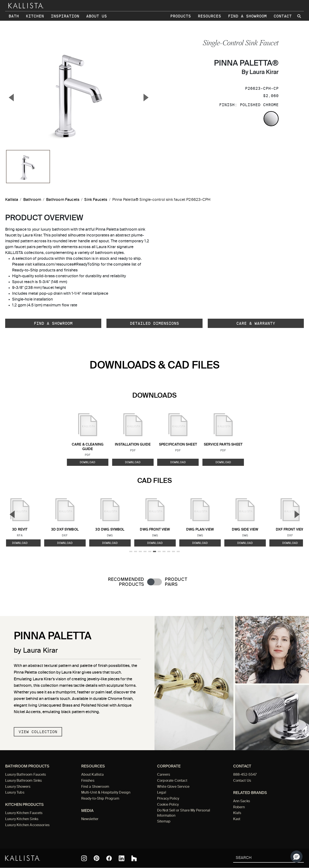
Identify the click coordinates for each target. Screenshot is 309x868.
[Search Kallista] (262, 858)
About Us (97, 16)
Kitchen (35, 16)
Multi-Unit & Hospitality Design (106, 793)
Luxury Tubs (15, 793)
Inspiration (65, 16)
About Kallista (92, 775)
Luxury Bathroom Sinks (23, 781)
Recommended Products (126, 582)
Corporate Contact (172, 781)
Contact (283, 16)
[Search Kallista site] (300, 16)
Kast (237, 819)
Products (181, 16)
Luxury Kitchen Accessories (27, 825)
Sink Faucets (96, 200)
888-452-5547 (245, 775)
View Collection (38, 732)
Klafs (237, 813)
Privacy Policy (168, 799)
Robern (239, 807)
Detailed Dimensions (154, 323)
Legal (162, 793)
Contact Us (242, 781)
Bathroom (32, 200)
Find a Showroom (247, 16)
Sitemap (164, 822)
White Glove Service (173, 787)
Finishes (88, 781)
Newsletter (90, 819)
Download (87, 462)
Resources (209, 16)
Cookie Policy (168, 805)
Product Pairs (176, 582)
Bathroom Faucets (63, 200)
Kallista (12, 200)
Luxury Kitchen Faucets (24, 813)
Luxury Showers (18, 787)
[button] (297, 857)
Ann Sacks (242, 801)
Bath (14, 16)
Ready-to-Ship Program (100, 799)
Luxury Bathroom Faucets (26, 775)
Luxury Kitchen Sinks (22, 819)
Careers (164, 775)
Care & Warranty (256, 323)
